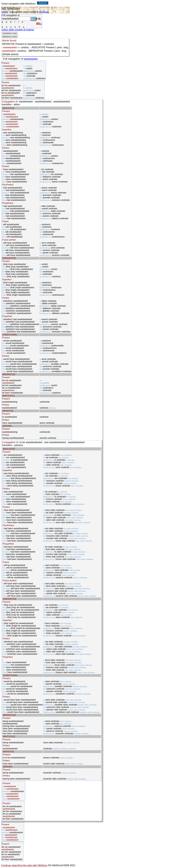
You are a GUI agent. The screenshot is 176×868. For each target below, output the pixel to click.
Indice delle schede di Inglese (18, 30)
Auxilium (44, 12)
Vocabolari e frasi (10, 33)
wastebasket (31, 59)
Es (39, 24)
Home (5, 12)
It (38, 19)
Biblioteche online (10, 37)
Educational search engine (24, 12)
